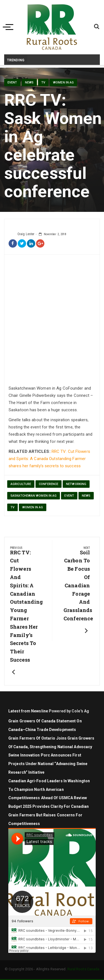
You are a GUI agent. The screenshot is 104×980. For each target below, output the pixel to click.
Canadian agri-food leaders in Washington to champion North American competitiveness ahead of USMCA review (49, 789)
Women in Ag (63, 82)
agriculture (21, 484)
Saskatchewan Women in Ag (34, 496)
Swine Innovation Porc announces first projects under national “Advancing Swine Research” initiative (48, 764)
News (29, 82)
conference (49, 484)
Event (12, 82)
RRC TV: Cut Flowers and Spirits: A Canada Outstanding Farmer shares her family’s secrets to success (49, 459)
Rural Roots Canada (83, 969)
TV (43, 82)
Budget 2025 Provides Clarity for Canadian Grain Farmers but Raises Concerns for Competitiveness (49, 815)
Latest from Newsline (28, 711)
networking (76, 484)
